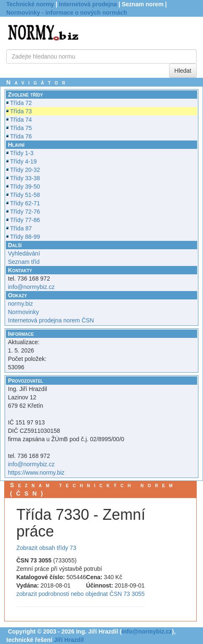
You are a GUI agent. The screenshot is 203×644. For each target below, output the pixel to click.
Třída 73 (21, 111)
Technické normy (30, 4)
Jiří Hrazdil (69, 640)
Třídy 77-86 (25, 220)
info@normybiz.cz (31, 287)
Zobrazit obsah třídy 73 (46, 548)
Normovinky (23, 312)
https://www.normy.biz (36, 473)
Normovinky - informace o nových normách (67, 13)
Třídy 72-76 (25, 212)
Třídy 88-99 (25, 237)
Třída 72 (21, 103)
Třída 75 (21, 128)
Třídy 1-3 (22, 153)
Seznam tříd (24, 262)
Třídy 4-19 (23, 161)
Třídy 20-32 (25, 170)
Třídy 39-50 (25, 187)
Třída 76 (21, 136)
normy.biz (21, 304)
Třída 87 (21, 228)
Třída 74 (21, 120)
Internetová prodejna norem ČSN (51, 320)
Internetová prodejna (88, 4)
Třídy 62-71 (25, 203)
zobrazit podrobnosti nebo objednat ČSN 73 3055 (81, 594)
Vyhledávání (24, 253)
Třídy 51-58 (25, 195)
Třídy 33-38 (25, 178)
